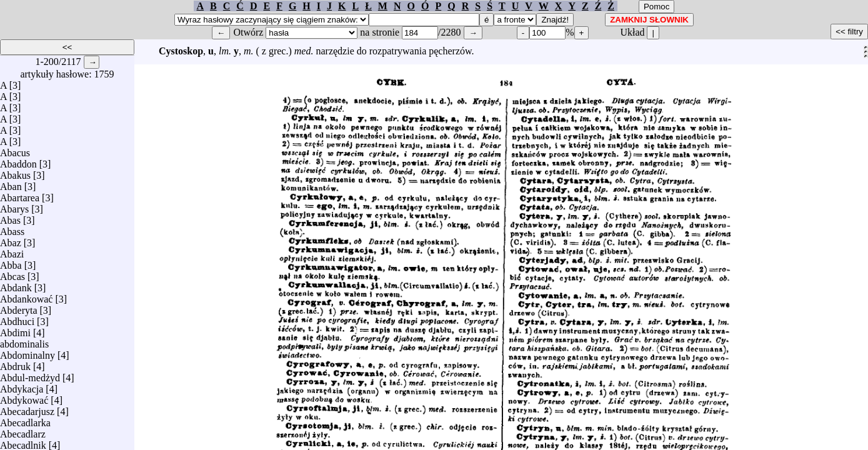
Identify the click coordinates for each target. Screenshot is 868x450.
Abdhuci (17, 318)
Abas (10, 217)
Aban (11, 183)
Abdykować (24, 397)
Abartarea (20, 195)
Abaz (11, 240)
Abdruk (15, 363)
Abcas (12, 273)
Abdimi (15, 330)
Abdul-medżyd (30, 375)
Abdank (16, 285)
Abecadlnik (23, 442)
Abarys (14, 206)
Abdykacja (22, 386)
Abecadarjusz (27, 408)
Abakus (15, 172)
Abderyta (19, 307)
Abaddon (18, 161)
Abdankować (26, 296)
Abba (11, 262)
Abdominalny (27, 352)
